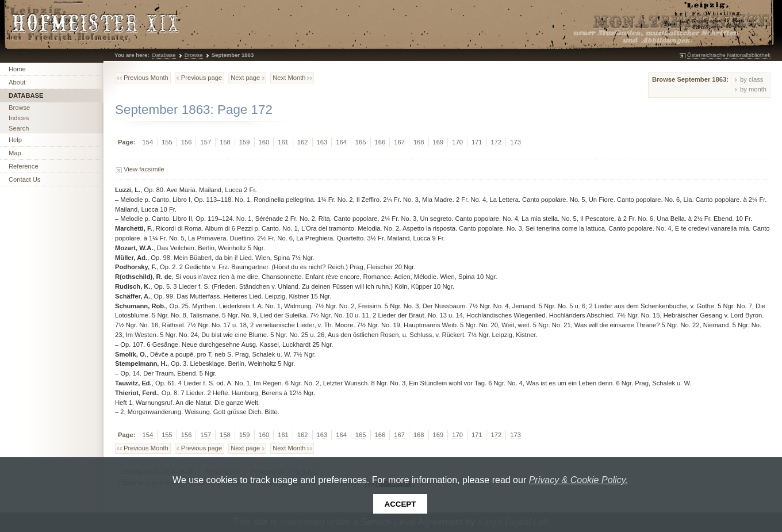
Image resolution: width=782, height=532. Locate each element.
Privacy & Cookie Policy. (578, 480)
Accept (400, 504)
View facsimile (144, 169)
